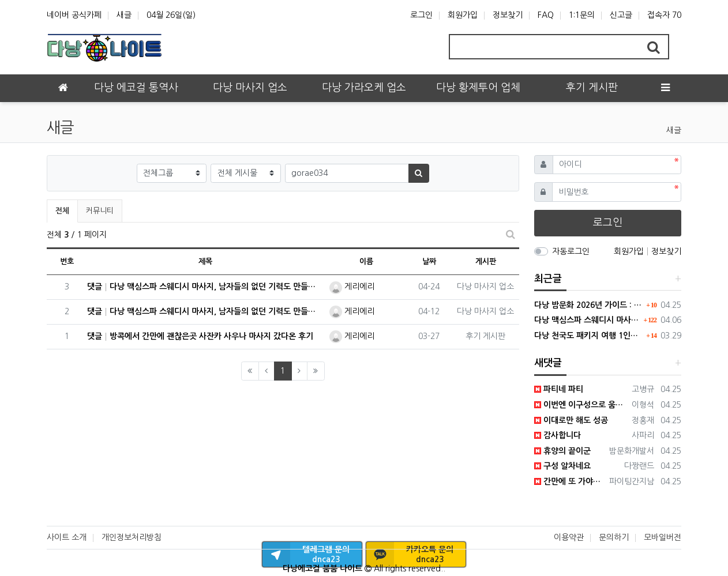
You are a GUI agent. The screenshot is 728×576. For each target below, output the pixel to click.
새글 (124, 15)
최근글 (548, 279)
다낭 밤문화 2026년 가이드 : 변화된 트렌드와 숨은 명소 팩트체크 (589, 305)
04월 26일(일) (171, 15)
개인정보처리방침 (132, 537)
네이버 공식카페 (74, 15)
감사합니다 (558, 435)
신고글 (621, 15)
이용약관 (569, 537)
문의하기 (614, 537)
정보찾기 (508, 15)
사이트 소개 (67, 537)
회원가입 (463, 15)
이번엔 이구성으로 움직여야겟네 (581, 405)
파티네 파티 (559, 389)
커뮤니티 (100, 211)
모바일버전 (663, 537)
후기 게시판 (485, 336)
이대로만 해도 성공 (571, 420)
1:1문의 (582, 15)
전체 (62, 211)
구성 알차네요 (562, 466)
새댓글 (548, 363)
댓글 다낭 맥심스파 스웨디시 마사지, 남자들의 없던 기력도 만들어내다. (205, 287)
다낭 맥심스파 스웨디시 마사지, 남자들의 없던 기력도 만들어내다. (588, 320)
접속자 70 (664, 15)
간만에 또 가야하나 (570, 481)
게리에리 (352, 287)
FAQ (546, 15)
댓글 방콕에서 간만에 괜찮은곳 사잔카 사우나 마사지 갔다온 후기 (200, 336)
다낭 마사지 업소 (485, 287)
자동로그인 (571, 251)
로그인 (421, 15)
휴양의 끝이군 (562, 451)
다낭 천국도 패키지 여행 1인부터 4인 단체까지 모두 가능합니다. (589, 336)
